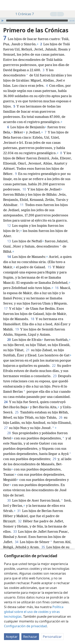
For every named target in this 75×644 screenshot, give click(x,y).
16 (57, 288)
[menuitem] (6, 5)
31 (19, 511)
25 (17, 412)
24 (6, 402)
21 (28, 350)
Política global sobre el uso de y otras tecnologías (34, 612)
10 (24, 189)
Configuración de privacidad (25, 626)
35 (43, 547)
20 (9, 340)
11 (22, 205)
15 (49, 267)
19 (17, 329)
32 (20, 521)
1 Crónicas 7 (23, 14)
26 (60, 417)
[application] (37, 21)
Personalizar (52, 637)
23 (55, 376)
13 (9, 241)
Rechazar (30, 637)
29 (54, 459)
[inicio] (6, 5)
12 (9, 226)
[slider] (37, 21)
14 (9, 257)
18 (32, 319)
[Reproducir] (3, 21)
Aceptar (12, 637)
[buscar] (70, 5)
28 (9, 433)
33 (15, 532)
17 (6, 309)
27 (6, 428)
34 (16, 542)
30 (9, 500)
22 (54, 366)
